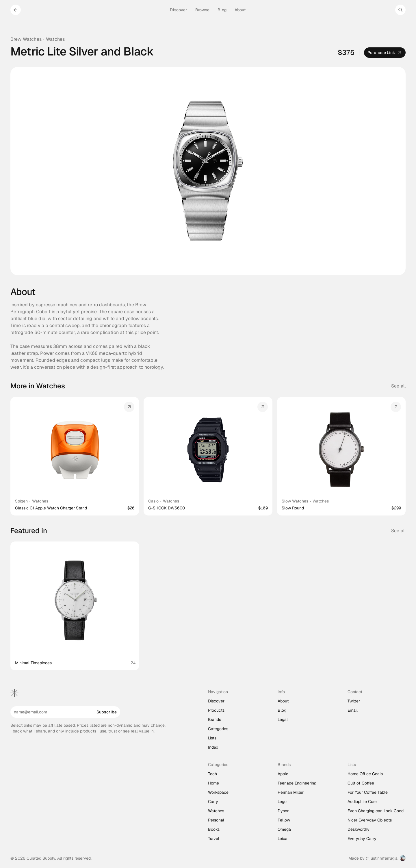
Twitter (354, 701)
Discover (216, 701)
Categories (218, 729)
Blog (282, 710)
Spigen (21, 501)
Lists (212, 738)
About (283, 701)
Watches (55, 39)
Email (353, 710)
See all (398, 386)
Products (216, 710)
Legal (283, 719)
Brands (214, 719)
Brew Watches (26, 39)
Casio (153, 501)
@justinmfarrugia (382, 858)
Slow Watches (295, 501)
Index (213, 747)
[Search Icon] (400, 10)
